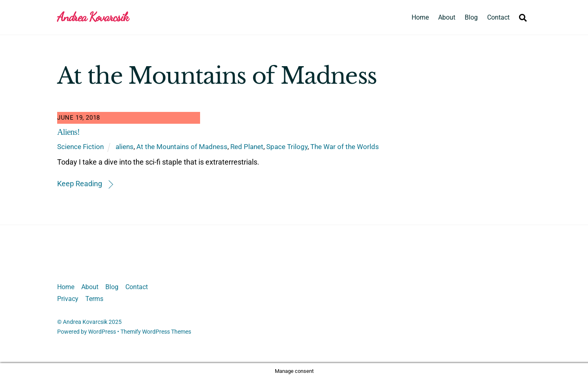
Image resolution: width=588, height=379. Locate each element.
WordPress (102, 332)
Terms (94, 299)
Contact (498, 17)
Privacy (68, 299)
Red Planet (247, 147)
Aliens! (68, 132)
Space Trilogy (287, 147)
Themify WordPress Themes (156, 332)
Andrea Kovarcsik (85, 322)
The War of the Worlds (345, 147)
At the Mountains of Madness (182, 147)
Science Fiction (80, 147)
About (447, 17)
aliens (125, 147)
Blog (471, 17)
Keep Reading (80, 184)
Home (420, 17)
